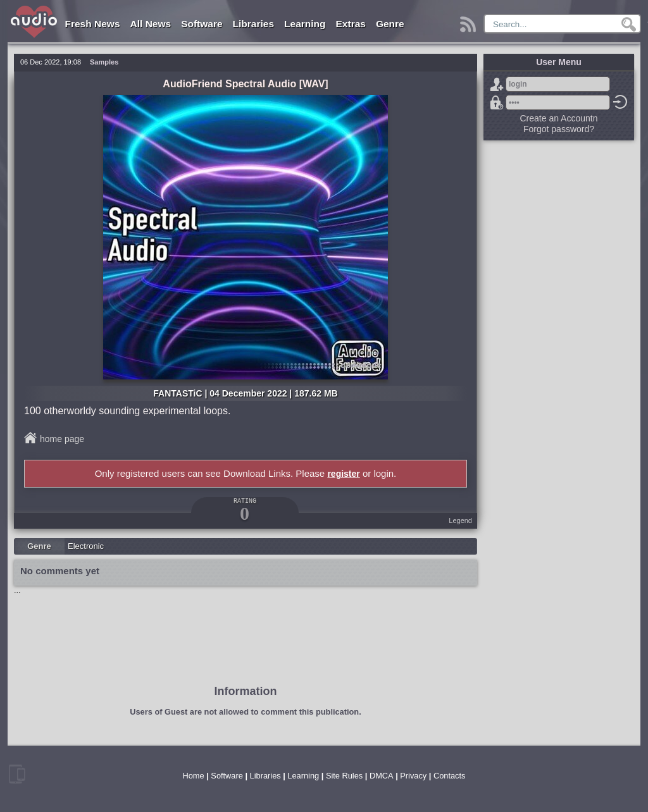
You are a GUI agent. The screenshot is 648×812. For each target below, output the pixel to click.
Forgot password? (497, 102)
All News (151, 24)
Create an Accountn (559, 118)
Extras (351, 24)
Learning (305, 24)
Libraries (253, 24)
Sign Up (497, 84)
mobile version (17, 774)
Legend (460, 520)
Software (202, 24)
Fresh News (93, 24)
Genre (390, 24)
